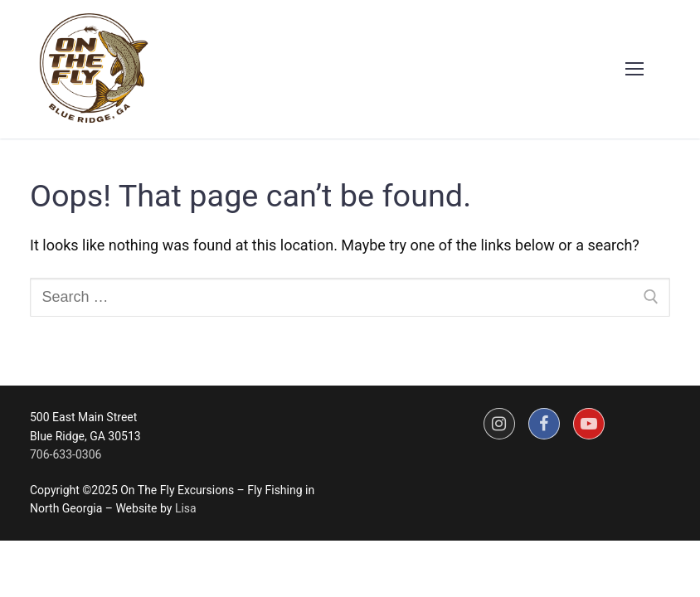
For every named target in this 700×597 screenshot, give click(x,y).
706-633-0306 (66, 454)
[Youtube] (589, 424)
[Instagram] (499, 424)
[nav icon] (634, 69)
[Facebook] (544, 424)
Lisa (186, 508)
